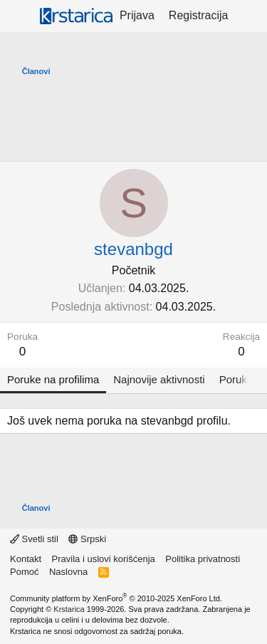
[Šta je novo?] (250, 16)
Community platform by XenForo (116, 598)
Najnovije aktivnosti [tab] (159, 379)
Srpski (87, 539)
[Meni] (20, 16)
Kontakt (26, 559)
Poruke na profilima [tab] (53, 379)
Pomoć (24, 572)
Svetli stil (34, 539)
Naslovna (68, 572)
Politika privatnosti (203, 559)
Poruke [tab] (236, 379)
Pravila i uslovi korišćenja (104, 559)
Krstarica (69, 609)
